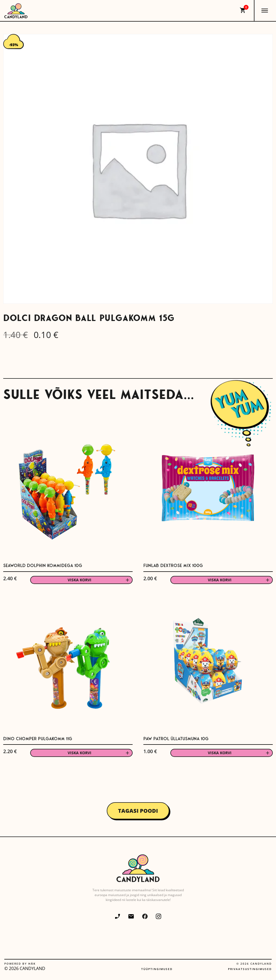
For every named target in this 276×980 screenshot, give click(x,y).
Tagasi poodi (138, 811)
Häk (32, 964)
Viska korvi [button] (80, 580)
